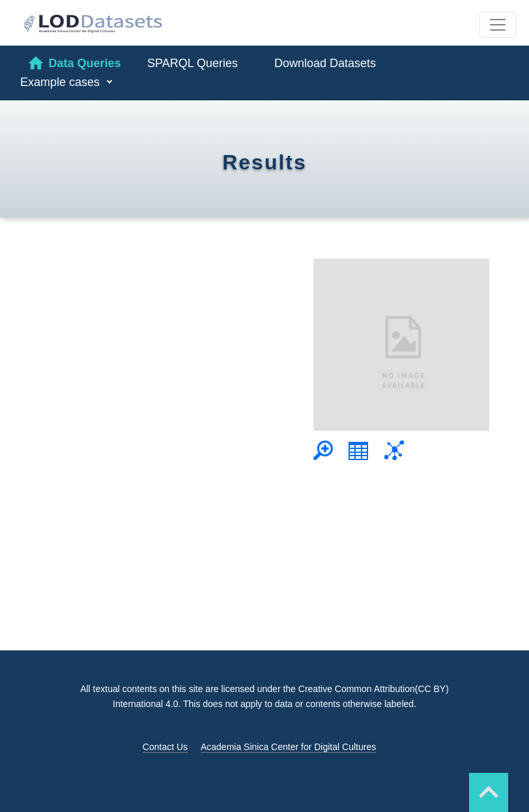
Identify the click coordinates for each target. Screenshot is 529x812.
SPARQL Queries (193, 63)
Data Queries (74, 63)
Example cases (62, 82)
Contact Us (165, 747)
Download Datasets (325, 63)
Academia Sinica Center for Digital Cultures (288, 747)
